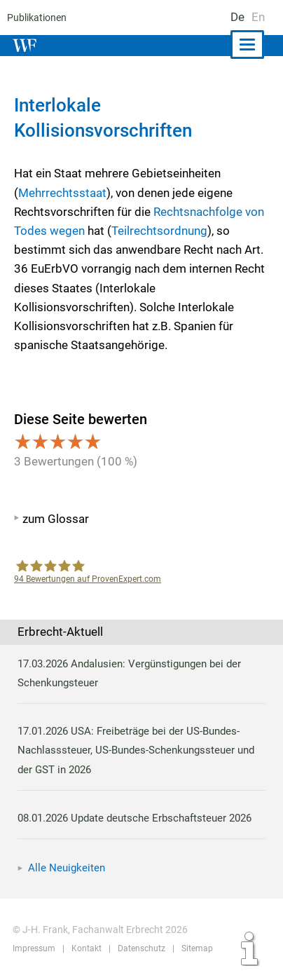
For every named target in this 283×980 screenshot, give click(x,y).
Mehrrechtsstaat (62, 193)
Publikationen (36, 18)
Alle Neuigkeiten (67, 868)
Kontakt (85, 948)
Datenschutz (140, 948)
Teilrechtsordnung (159, 231)
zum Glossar (56, 519)
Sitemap (194, 948)
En (258, 17)
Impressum (34, 948)
